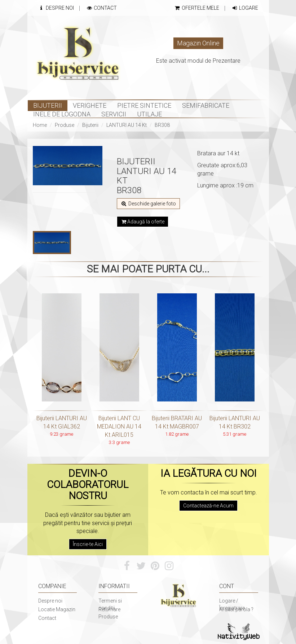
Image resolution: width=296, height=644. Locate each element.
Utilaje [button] (149, 114)
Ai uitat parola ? (236, 609)
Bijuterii (90, 125)
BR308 (162, 125)
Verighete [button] (90, 105)
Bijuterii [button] (48, 105)
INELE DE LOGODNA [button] (62, 114)
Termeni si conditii (110, 604)
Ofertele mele (197, 8)
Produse (65, 125)
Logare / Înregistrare (232, 604)
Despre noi (50, 601)
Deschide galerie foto (148, 204)
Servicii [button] (114, 114)
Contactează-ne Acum (208, 506)
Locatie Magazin (57, 609)
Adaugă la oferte (143, 222)
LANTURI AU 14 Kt (127, 125)
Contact (101, 8)
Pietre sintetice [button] (144, 105)
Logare (245, 8)
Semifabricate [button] (206, 105)
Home (40, 125)
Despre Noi (56, 8)
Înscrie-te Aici (88, 544)
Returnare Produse (109, 613)
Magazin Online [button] (198, 43)
